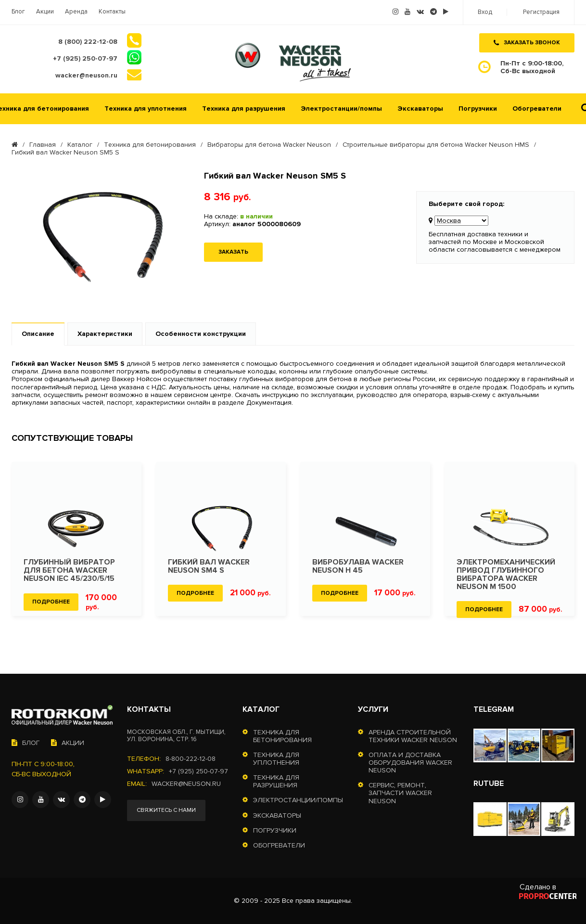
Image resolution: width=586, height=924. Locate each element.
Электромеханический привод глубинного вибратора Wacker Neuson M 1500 (506, 575)
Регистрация (541, 12)
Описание (38, 334)
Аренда (76, 12)
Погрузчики (478, 109)
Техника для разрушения (244, 109)
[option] (76, 539)
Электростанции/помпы (341, 109)
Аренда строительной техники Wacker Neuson (413, 736)
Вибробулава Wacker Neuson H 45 (358, 566)
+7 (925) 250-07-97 (198, 771)
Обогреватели (537, 109)
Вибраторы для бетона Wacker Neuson (269, 145)
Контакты (112, 12)
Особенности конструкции (201, 334)
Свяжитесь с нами (166, 810)
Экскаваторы (420, 109)
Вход (485, 12)
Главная (43, 145)
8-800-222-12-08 (191, 759)
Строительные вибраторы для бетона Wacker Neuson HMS (436, 145)
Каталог (80, 145)
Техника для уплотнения (146, 109)
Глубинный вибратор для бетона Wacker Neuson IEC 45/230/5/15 (69, 571)
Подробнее (51, 602)
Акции (45, 12)
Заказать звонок (527, 43)
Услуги (373, 709)
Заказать (233, 252)
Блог (18, 12)
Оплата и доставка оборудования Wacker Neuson (410, 763)
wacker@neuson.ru (186, 784)
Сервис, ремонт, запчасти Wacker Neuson (400, 793)
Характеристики (105, 334)
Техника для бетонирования (150, 145)
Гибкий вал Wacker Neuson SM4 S (209, 566)
